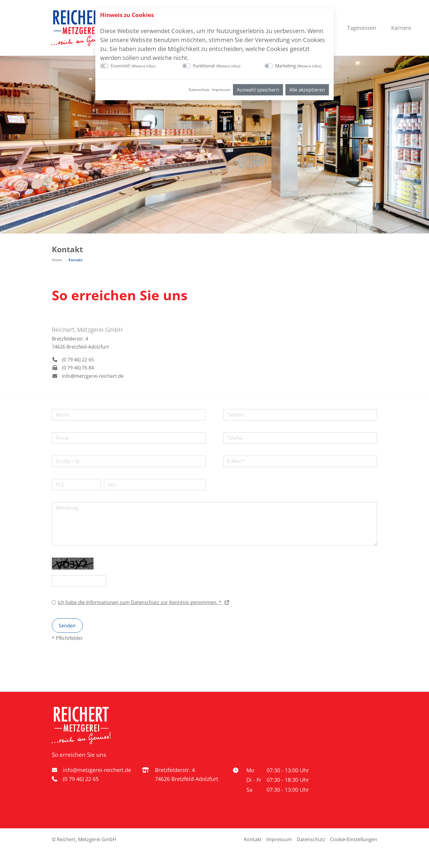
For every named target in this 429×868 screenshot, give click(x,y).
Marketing (298, 66)
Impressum (221, 90)
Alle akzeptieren (307, 90)
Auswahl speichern (258, 90)
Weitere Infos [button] (143, 66)
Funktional (217, 66)
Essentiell (133, 66)
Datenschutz (199, 90)
